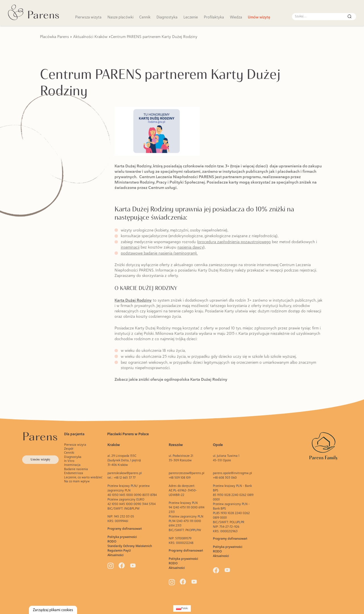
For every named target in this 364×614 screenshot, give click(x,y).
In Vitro (69, 461)
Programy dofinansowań (125, 529)
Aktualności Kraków (90, 37)
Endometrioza (74, 473)
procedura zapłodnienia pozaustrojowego (234, 242)
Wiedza (236, 17)
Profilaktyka (214, 17)
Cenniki (69, 453)
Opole (218, 445)
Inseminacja (72, 465)
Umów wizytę (259, 17)
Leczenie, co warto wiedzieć (83, 477)
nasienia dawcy (190, 247)
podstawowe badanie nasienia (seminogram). (159, 253)
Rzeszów (176, 445)
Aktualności (116, 555)
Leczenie (191, 17)
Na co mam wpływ (77, 481)
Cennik (145, 17)
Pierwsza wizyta (88, 17)
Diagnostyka (167, 17)
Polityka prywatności (122, 537)
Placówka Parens (54, 37)
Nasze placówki (120, 17)
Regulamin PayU (119, 550)
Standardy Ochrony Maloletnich (130, 546)
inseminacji (130, 247)
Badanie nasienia (76, 469)
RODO (112, 541)
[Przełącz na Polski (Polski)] (182, 608)
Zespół (69, 449)
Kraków (114, 445)
